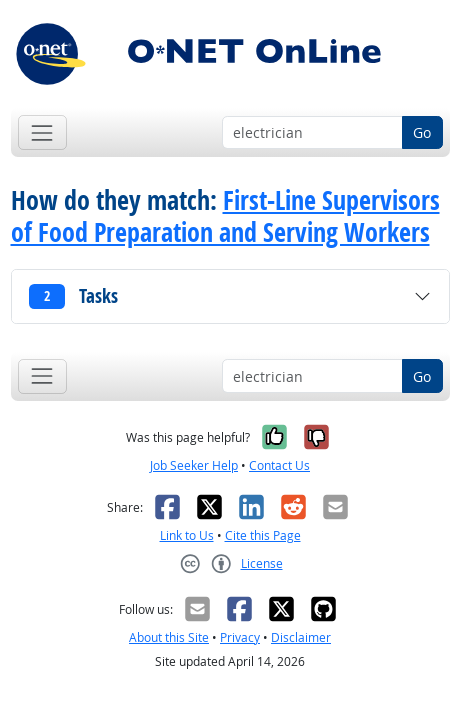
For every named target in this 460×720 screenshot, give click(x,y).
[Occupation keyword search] (312, 133)
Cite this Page (263, 535)
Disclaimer (301, 637)
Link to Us (187, 535)
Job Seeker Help (194, 465)
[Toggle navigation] (42, 132)
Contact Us (279, 465)
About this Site (169, 637)
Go (422, 132)
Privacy (240, 637)
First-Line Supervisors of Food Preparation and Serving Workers (225, 215)
